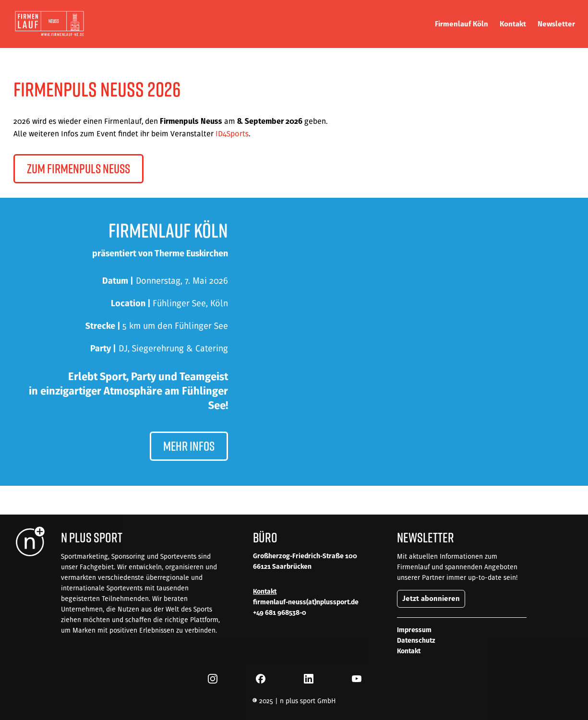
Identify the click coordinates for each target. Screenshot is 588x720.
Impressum (414, 630)
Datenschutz (416, 640)
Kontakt (409, 651)
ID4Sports (232, 133)
